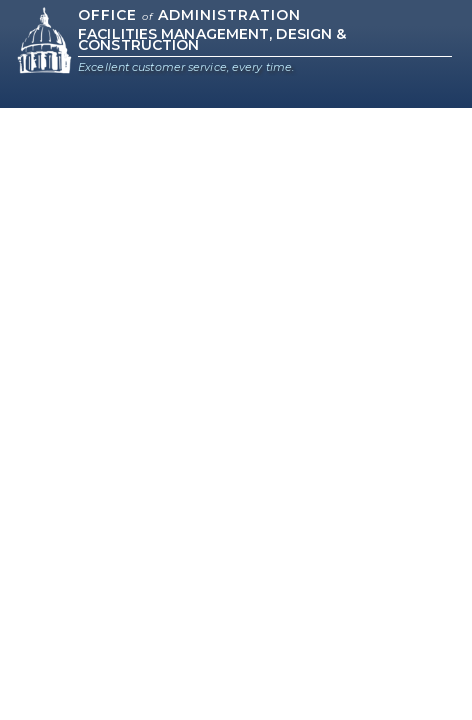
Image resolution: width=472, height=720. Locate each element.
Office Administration (189, 15)
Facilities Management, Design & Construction (212, 39)
